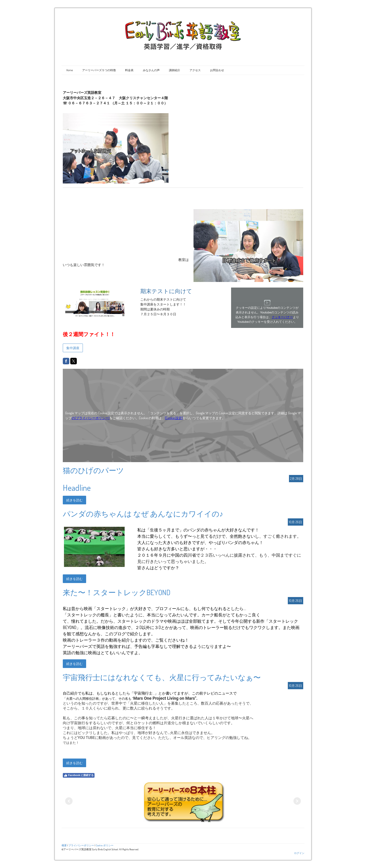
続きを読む (74, 500)
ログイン (299, 853)
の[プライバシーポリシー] (91, 418)
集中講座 (73, 348)
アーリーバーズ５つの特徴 (99, 70)
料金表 (129, 70)
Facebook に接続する (79, 775)
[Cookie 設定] (174, 418)
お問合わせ (217, 70)
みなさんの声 (151, 70)
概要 (64, 845)
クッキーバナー (282, 317)
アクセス (195, 70)
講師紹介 (175, 70)
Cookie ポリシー (105, 845)
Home (70, 70)
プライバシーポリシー (81, 845)
